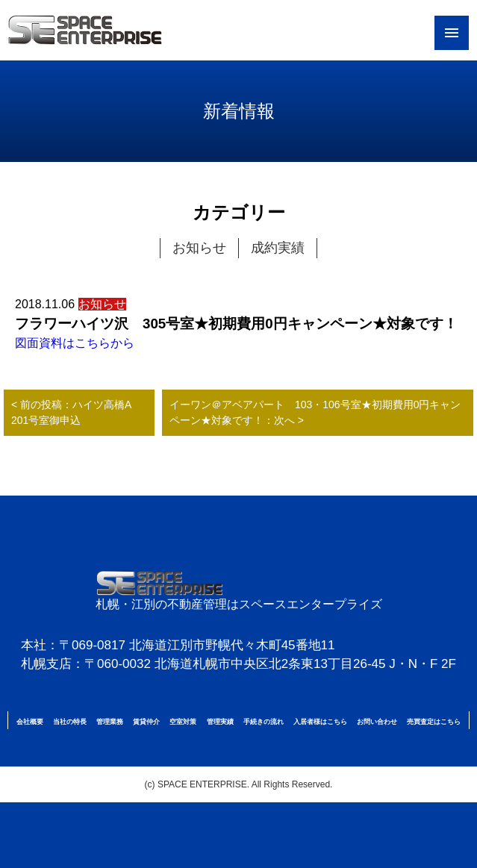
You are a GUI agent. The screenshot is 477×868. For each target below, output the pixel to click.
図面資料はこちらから (75, 343)
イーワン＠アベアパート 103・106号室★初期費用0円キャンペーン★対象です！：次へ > (315, 412)
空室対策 (183, 722)
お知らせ (199, 248)
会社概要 (30, 722)
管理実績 (220, 722)
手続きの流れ (264, 722)
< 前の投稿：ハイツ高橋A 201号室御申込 (77, 412)
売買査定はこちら (434, 722)
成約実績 (278, 248)
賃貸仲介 (146, 722)
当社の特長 (70, 722)
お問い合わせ (377, 722)
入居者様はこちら (320, 722)
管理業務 (110, 722)
